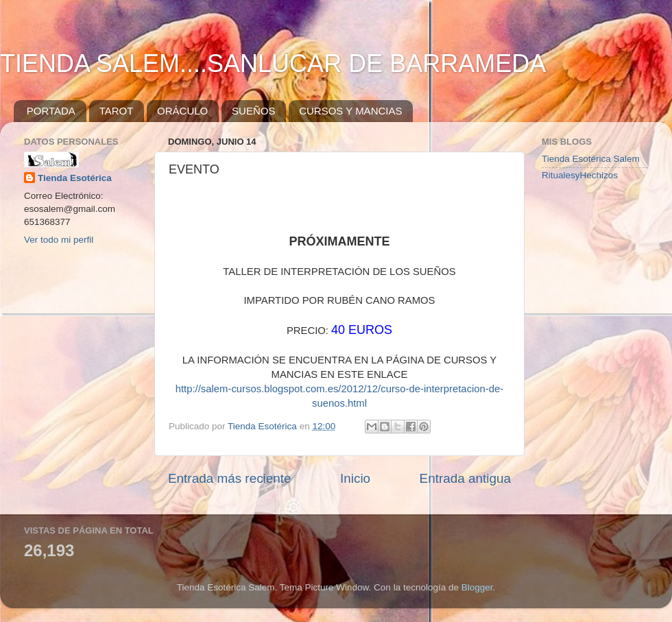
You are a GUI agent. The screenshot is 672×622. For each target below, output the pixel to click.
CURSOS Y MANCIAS (350, 111)
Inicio (355, 478)
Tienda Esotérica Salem (591, 159)
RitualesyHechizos (580, 175)
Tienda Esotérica (75, 178)
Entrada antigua (465, 478)
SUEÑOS (253, 111)
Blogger (477, 587)
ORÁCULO (182, 111)
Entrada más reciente (230, 478)
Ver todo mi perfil (59, 240)
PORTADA (51, 111)
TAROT (117, 111)
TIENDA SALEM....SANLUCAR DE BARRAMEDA (273, 63)
